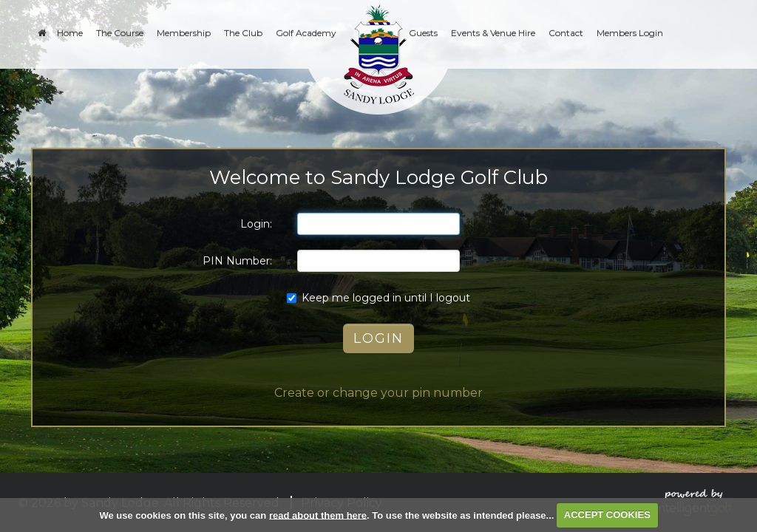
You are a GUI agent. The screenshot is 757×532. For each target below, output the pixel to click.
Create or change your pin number (378, 393)
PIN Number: (237, 261)
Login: (256, 224)
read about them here (318, 515)
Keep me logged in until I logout (378, 298)
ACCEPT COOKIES (607, 515)
